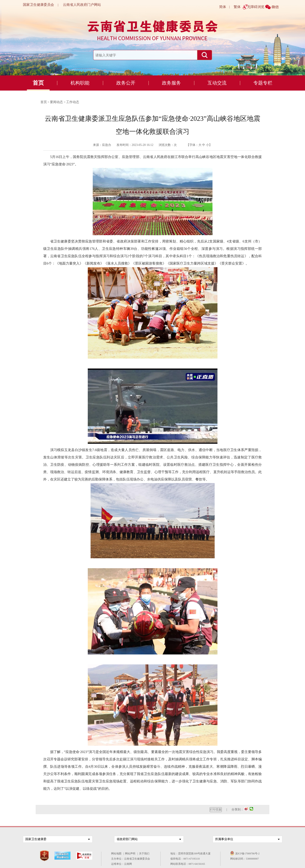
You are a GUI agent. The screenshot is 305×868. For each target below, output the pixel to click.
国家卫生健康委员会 (38, 5)
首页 (38, 83)
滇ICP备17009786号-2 (247, 854)
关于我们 (145, 854)
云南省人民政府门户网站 (82, 5)
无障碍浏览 (256, 7)
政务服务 (171, 83)
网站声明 (131, 854)
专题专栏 (263, 83)
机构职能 (80, 83)
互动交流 (217, 83)
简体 (223, 7)
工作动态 (73, 102)
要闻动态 (56, 102)
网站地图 (117, 854)
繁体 (237, 7)
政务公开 (126, 83)
